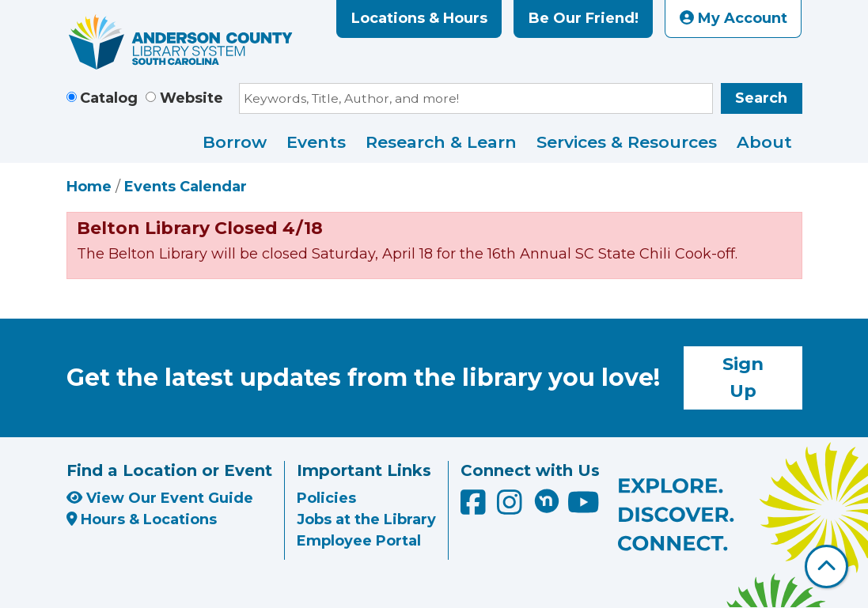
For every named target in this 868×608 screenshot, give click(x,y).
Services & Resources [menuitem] (627, 142)
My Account (733, 18)
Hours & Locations (142, 519)
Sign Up (743, 377)
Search (761, 98)
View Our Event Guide (160, 498)
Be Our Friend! (584, 18)
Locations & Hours (419, 18)
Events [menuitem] (316, 142)
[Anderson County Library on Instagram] (512, 508)
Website (191, 98)
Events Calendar (186, 187)
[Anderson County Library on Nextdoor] (547, 500)
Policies (326, 498)
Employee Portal (359, 541)
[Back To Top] (826, 566)
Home (89, 187)
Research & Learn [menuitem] (441, 142)
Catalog (109, 98)
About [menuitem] (764, 142)
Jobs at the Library (366, 519)
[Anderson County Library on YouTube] (584, 508)
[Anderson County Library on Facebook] (475, 508)
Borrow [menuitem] (235, 142)
